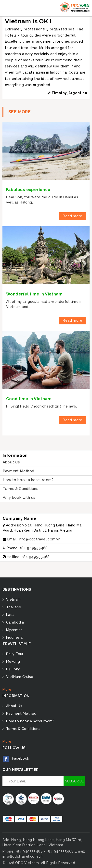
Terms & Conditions (20, 489)
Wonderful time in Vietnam (34, 294)
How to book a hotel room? (28, 480)
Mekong (12, 662)
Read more (72, 216)
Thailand (13, 607)
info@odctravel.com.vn (39, 539)
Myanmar (13, 630)
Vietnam (13, 600)
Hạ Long (13, 669)
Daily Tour (14, 654)
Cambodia (14, 622)
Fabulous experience (28, 190)
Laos (10, 615)
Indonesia (14, 638)
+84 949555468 (34, 548)
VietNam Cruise (19, 677)
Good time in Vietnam (29, 399)
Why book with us (19, 498)
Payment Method (19, 471)
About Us (11, 462)
